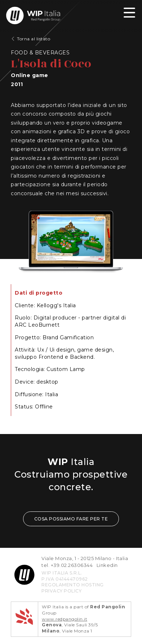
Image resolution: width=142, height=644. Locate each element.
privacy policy (61, 591)
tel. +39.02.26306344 (67, 565)
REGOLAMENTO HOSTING (73, 585)
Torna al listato (34, 39)
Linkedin (107, 565)
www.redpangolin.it (65, 619)
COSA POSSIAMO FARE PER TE (71, 519)
